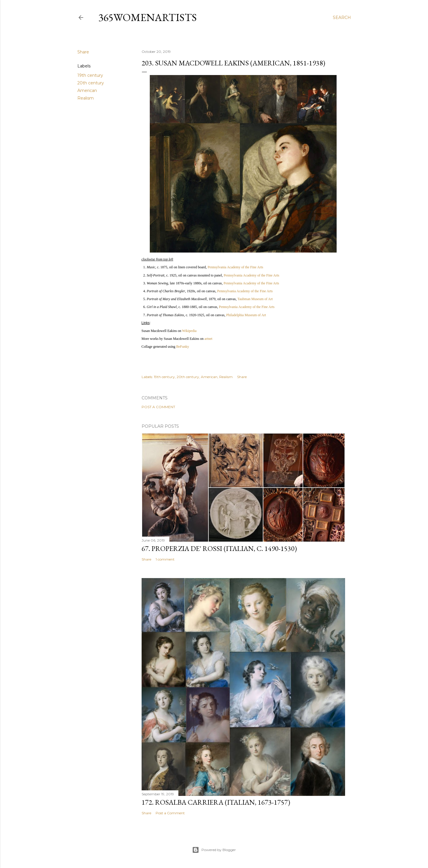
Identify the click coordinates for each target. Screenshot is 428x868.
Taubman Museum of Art (255, 299)
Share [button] (83, 52)
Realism (86, 98)
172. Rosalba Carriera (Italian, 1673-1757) (216, 802)
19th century (90, 75)
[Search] (342, 18)
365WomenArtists (148, 17)
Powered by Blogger (214, 850)
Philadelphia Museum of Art (246, 315)
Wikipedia (189, 331)
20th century (91, 83)
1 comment (165, 559)
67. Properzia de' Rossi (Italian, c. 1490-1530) (219, 548)
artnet (208, 339)
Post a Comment (158, 407)
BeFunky (182, 347)
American (87, 91)
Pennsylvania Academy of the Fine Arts (235, 267)
